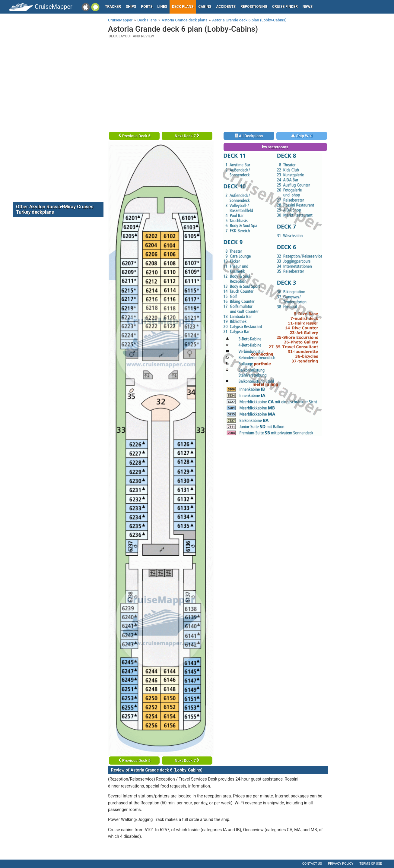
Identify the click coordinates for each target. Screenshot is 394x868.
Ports (147, 7)
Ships (131, 7)
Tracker (113, 7)
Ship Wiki (302, 136)
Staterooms (275, 147)
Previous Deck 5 (134, 136)
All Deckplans (249, 136)
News (308, 7)
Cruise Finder (285, 7)
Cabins (205, 7)
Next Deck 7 (187, 136)
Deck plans (183, 7)
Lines (162, 7)
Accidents (226, 7)
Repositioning (254, 7)
